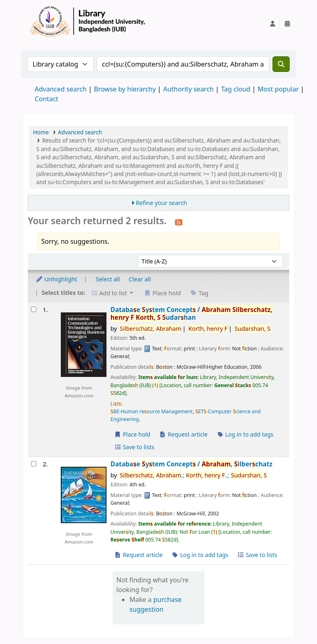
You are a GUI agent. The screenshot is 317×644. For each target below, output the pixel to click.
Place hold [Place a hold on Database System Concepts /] (132, 434)
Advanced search (61, 89)
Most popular (278, 89)
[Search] (281, 64)
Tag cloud (236, 89)
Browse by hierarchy (125, 89)
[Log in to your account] (273, 24)
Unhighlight (56, 279)
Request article (183, 434)
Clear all (140, 279)
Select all (108, 279)
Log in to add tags (245, 434)
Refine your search (162, 203)
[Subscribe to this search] (179, 222)
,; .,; (193, 475)
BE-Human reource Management (152, 411)
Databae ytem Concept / (192, 314)
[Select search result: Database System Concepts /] (34, 309)
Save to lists (134, 447)
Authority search (188, 89)
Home (41, 132)
